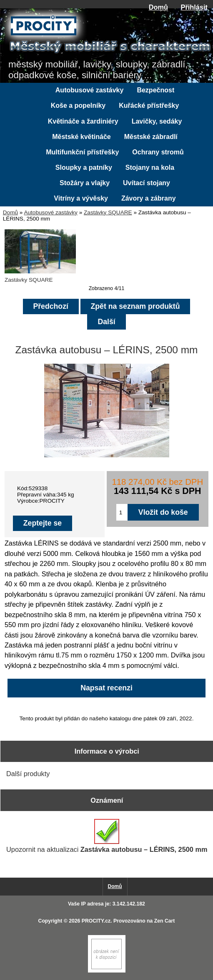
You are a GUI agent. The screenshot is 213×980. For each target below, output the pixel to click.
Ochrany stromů (158, 152)
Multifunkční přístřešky (82, 152)
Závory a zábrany (149, 198)
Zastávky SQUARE (108, 212)
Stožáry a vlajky (85, 183)
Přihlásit (194, 7)
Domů (158, 7)
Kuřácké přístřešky (149, 105)
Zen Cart (165, 921)
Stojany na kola (150, 167)
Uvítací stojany (147, 183)
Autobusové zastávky (50, 212)
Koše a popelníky (78, 105)
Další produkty (28, 774)
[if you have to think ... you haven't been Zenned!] (107, 971)
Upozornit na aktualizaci (107, 836)
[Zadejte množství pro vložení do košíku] (122, 512)
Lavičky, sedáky (157, 121)
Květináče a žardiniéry (83, 121)
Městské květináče (81, 137)
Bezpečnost (155, 90)
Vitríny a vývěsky (81, 198)
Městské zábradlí (151, 137)
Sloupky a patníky (84, 167)
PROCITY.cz (96, 921)
